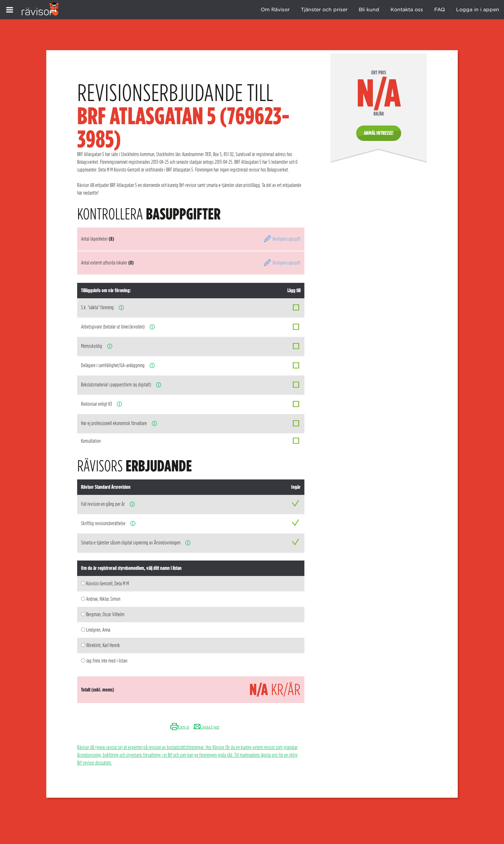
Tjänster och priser (324, 10)
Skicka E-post (206, 727)
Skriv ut (180, 727)
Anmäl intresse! (379, 133)
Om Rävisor (275, 10)
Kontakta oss (407, 10)
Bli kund (369, 10)
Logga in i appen (478, 10)
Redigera (282, 239)
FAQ (440, 10)
